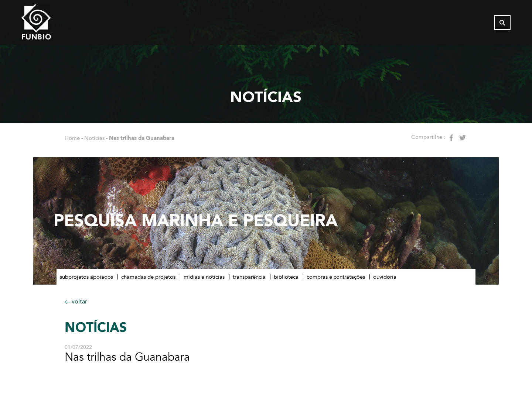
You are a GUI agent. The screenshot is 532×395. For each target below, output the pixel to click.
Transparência (249, 277)
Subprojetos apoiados (86, 277)
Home (72, 138)
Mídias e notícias (204, 277)
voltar (76, 301)
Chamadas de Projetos (148, 277)
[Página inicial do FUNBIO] (57, 24)
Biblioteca (286, 277)
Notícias (94, 138)
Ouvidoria (385, 277)
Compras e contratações (336, 277)
